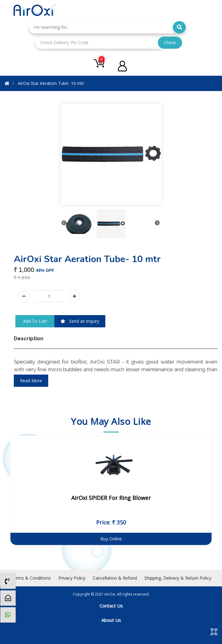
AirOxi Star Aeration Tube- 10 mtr (51, 83)
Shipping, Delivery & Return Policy (178, 578)
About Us (111, 620)
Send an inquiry (80, 321)
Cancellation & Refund (115, 578)
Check (170, 42)
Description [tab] (29, 339)
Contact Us (111, 606)
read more (31, 381)
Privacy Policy (72, 578)
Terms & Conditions (31, 578)
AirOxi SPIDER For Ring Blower (111, 498)
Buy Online (111, 539)
